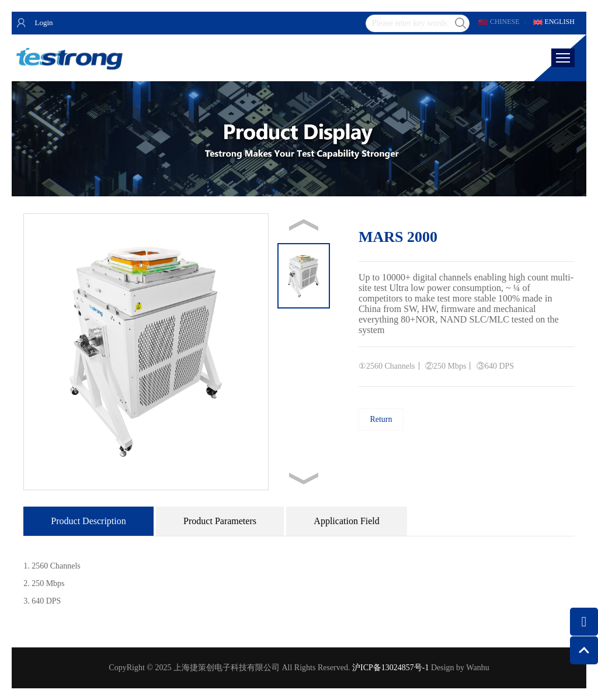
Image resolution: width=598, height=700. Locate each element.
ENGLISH (560, 22)
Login (44, 22)
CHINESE (505, 22)
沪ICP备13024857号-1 (390, 668)
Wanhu (477, 668)
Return (381, 419)
